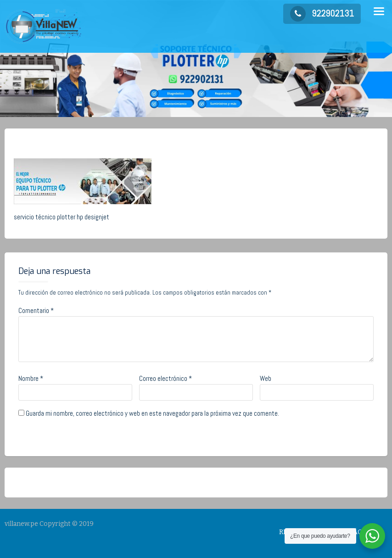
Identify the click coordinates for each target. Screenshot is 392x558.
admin (91, 143)
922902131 (322, 13)
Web (266, 378)
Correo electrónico (165, 378)
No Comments (140, 143)
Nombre (31, 378)
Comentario (36, 310)
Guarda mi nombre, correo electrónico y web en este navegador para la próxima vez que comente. (152, 413)
